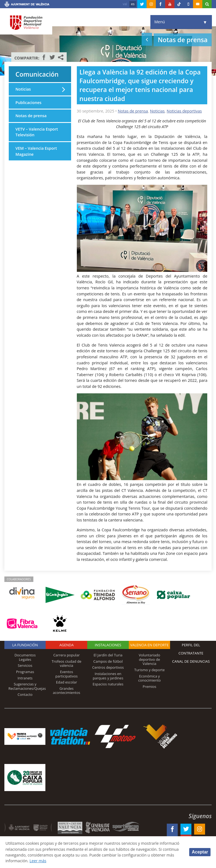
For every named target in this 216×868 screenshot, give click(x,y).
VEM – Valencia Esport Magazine (36, 151)
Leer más (62, 861)
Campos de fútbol (108, 661)
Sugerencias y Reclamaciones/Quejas (27, 686)
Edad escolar (67, 682)
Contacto (25, 694)
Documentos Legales (25, 657)
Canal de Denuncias (191, 661)
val (125, 4)
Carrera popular (67, 655)
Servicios (25, 665)
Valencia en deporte (149, 645)
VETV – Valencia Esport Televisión (37, 132)
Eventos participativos (67, 674)
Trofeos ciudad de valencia (67, 664)
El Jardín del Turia (108, 655)
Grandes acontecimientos (66, 691)
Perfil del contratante (191, 649)
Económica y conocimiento (149, 678)
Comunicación (37, 74)
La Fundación (25, 645)
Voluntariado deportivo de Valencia (150, 659)
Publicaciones (29, 103)
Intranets (25, 678)
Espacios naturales (108, 684)
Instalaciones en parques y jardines (108, 676)
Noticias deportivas (184, 111)
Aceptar (200, 852)
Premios (150, 687)
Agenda (66, 645)
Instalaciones (108, 645)
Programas (25, 672)
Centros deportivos (108, 667)
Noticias (157, 111)
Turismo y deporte (149, 670)
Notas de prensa (133, 111)
